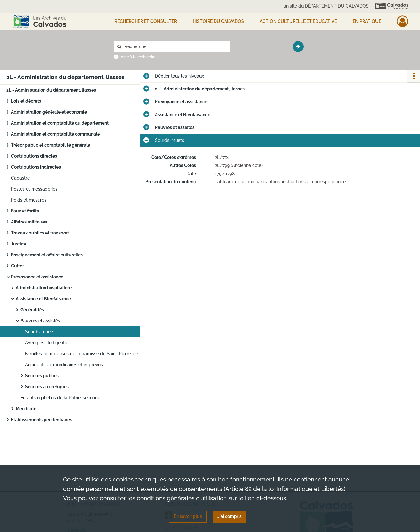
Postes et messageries (34, 189)
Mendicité (26, 409)
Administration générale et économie (49, 112)
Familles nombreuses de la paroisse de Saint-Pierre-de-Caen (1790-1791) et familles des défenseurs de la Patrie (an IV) (88, 354)
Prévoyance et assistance (37, 277)
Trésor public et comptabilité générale (51, 145)
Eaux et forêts (25, 211)
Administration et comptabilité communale (55, 134)
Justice (19, 244)
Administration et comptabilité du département (60, 123)
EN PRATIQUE (367, 21)
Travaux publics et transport (40, 233)
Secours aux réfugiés (47, 387)
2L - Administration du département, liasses (51, 90)
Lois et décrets (26, 101)
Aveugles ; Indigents (46, 343)
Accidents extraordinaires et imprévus (64, 365)
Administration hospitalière (44, 288)
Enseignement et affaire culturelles (47, 255)
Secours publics (42, 376)
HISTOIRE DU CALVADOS (218, 21)
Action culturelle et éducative (298, 21)
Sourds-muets (40, 332)
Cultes (18, 266)
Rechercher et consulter (146, 21)
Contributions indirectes (36, 167)
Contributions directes (34, 156)
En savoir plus (188, 516)
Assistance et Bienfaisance (43, 299)
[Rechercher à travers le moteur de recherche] (175, 47)
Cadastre (20, 178)
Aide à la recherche (138, 57)
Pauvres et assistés (40, 321)
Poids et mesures (29, 200)
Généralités (32, 310)
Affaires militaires (29, 222)
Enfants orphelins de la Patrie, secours (60, 398)
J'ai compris (229, 516)
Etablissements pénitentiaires (42, 420)
